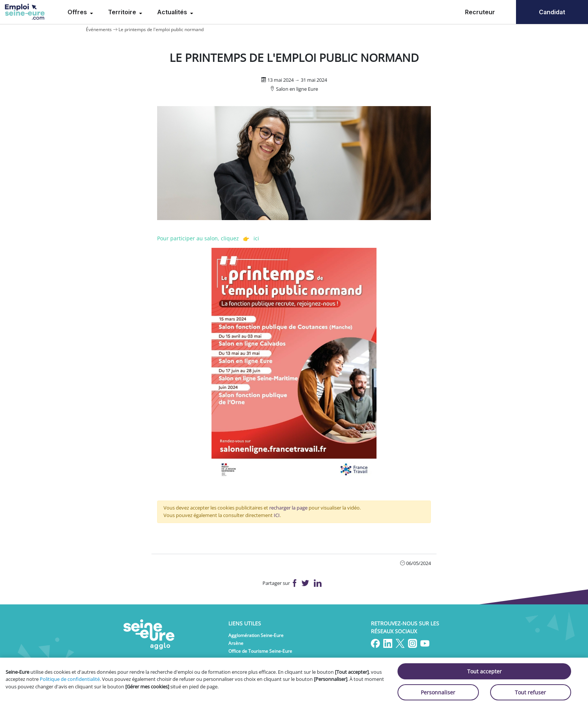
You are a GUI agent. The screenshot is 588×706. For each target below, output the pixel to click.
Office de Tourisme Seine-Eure (260, 651)
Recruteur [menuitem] (480, 12)
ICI (277, 515)
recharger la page (288, 508)
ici (256, 238)
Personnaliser (438, 692)
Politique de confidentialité (70, 679)
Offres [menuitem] (78, 12)
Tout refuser (530, 692)
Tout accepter (484, 671)
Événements (99, 29)
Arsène (236, 643)
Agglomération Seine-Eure (256, 635)
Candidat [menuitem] (552, 12)
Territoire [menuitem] (123, 12)
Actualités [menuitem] (173, 12)
